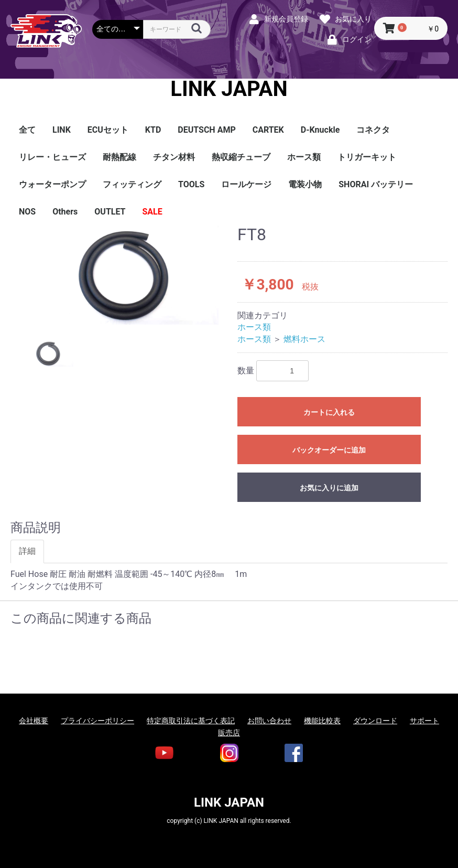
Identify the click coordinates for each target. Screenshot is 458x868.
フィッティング (132, 184)
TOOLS (191, 184)
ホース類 (304, 157)
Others (65, 212)
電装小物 (305, 184)
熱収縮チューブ (241, 157)
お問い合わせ (269, 721)
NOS (27, 212)
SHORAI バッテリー (376, 184)
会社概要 (34, 721)
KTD (153, 130)
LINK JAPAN (229, 89)
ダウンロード (375, 721)
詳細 (27, 551)
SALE (152, 212)
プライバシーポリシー (97, 721)
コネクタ (373, 130)
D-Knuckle (320, 130)
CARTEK (268, 130)
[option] (120, 275)
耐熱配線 (119, 157)
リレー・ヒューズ (52, 157)
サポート (424, 721)
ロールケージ (246, 184)
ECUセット (108, 130)
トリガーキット (367, 157)
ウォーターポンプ (52, 184)
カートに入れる (329, 412)
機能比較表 (322, 721)
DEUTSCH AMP (206, 130)
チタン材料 (174, 157)
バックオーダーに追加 (329, 450)
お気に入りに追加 (329, 488)
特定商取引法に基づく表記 (191, 721)
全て (27, 130)
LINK (62, 130)
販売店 (229, 733)
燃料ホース (304, 339)
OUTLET (110, 212)
